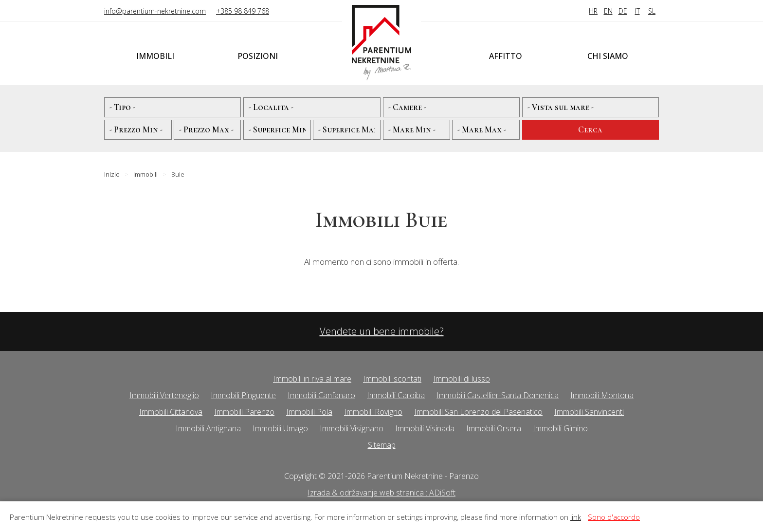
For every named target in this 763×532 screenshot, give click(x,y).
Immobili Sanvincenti (589, 412)
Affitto (506, 56)
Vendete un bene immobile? (382, 331)
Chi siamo (608, 56)
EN (608, 11)
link (576, 517)
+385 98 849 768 (243, 11)
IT (637, 11)
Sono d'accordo (614, 517)
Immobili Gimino (560, 428)
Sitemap (382, 445)
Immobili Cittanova (171, 412)
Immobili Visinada (425, 428)
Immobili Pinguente (243, 395)
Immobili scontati (392, 379)
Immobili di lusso (462, 379)
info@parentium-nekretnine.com (155, 11)
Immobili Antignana (208, 428)
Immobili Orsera (494, 428)
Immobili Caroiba (396, 395)
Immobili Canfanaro (321, 395)
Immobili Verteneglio (164, 395)
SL (652, 11)
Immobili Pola (309, 412)
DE (623, 11)
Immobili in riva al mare (312, 379)
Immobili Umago (280, 428)
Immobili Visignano (352, 428)
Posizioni (258, 56)
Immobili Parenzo (244, 412)
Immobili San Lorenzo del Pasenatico (478, 412)
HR (593, 11)
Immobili (155, 56)
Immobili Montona (602, 395)
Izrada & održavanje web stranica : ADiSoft (381, 493)
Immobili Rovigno (373, 412)
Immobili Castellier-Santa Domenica (498, 395)
